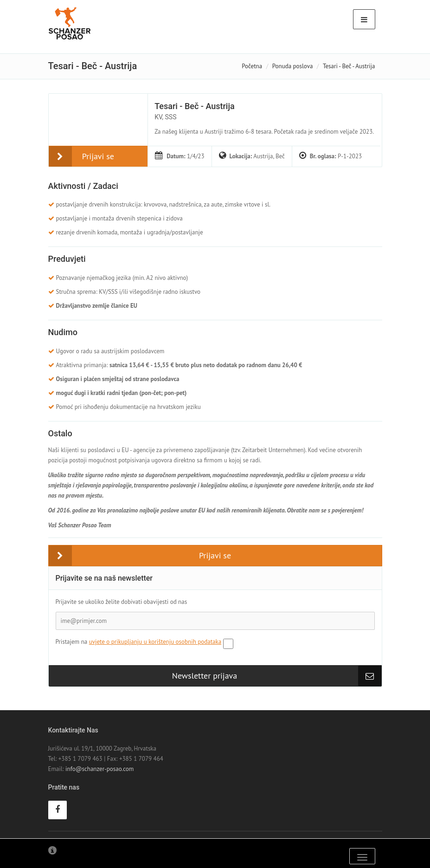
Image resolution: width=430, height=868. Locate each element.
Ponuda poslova (293, 66)
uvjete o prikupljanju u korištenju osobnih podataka (155, 642)
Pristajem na (139, 642)
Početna (252, 66)
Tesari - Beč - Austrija (195, 106)
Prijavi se (98, 156)
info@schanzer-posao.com (99, 769)
